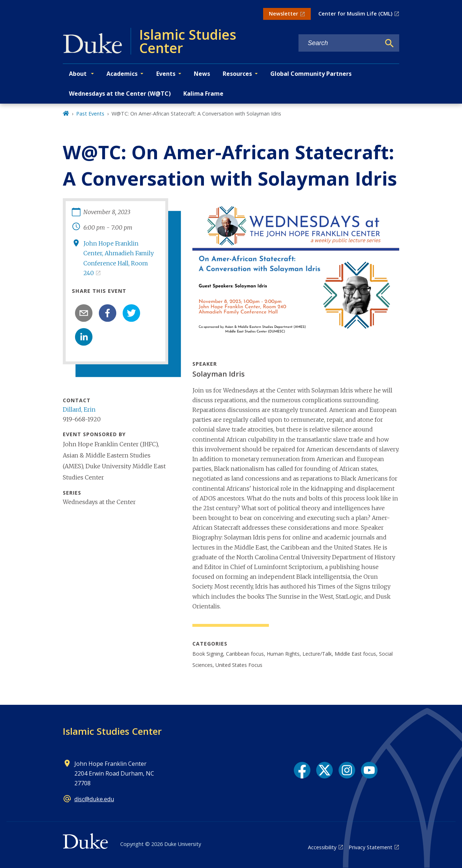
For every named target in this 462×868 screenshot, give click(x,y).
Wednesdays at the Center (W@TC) (120, 94)
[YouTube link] (369, 770)
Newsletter (284, 14)
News (202, 74)
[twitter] (131, 313)
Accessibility (322, 847)
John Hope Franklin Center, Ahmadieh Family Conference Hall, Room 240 (119, 258)
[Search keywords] (340, 43)
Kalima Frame (203, 94)
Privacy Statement (371, 847)
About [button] (79, 74)
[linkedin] (84, 337)
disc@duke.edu (94, 799)
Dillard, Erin (79, 409)
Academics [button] (122, 74)
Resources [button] (237, 74)
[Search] (389, 43)
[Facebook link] (302, 770)
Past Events (90, 114)
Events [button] (166, 74)
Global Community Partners (311, 74)
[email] (84, 313)
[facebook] (108, 313)
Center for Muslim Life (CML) (355, 14)
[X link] (324, 770)
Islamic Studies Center (112, 731)
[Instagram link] (347, 770)
